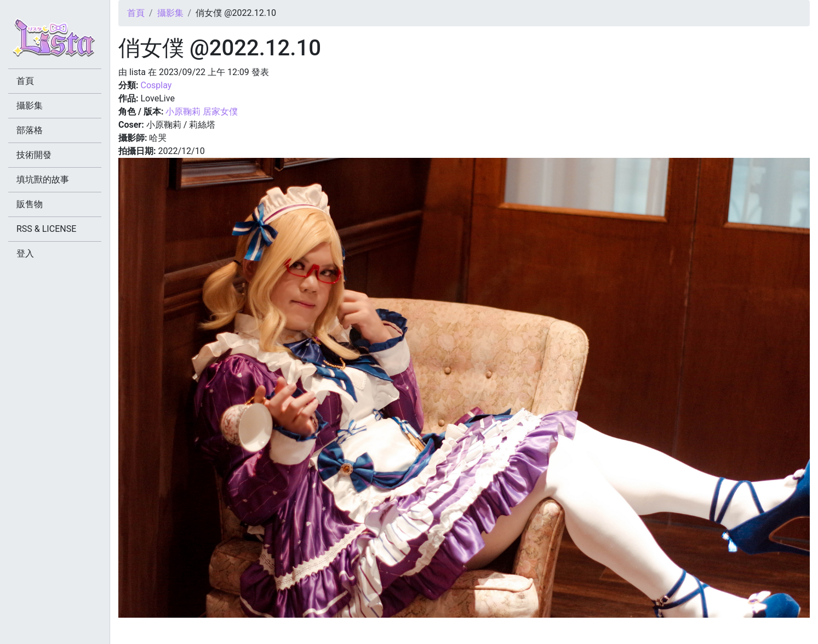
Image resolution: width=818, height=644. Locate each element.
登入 (25, 253)
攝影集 (170, 13)
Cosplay (156, 85)
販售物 (30, 204)
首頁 (136, 13)
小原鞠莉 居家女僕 (202, 112)
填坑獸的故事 (43, 179)
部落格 (30, 130)
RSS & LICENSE (46, 229)
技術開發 (34, 155)
